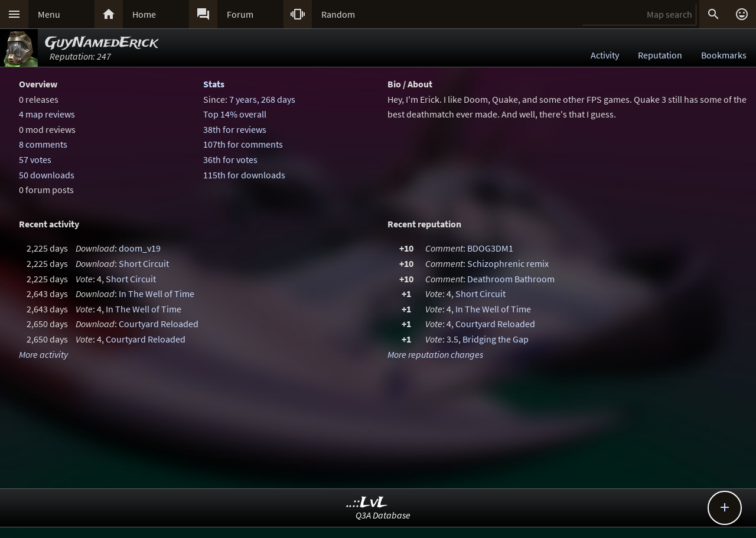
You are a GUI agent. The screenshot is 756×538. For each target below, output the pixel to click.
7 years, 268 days (262, 99)
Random (338, 14)
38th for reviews (235, 129)
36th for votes (230, 159)
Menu (49, 14)
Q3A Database (383, 515)
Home (144, 14)
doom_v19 (140, 248)
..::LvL (367, 503)
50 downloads (47, 175)
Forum (240, 14)
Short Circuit (144, 263)
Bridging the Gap (496, 339)
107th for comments (243, 144)
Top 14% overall (235, 114)
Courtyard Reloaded (159, 324)
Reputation (660, 55)
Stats (214, 84)
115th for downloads (244, 175)
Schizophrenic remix (508, 263)
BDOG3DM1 (490, 248)
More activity (43, 354)
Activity (605, 55)
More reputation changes (435, 354)
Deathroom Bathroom (511, 279)
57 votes (35, 159)
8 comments (43, 144)
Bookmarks (724, 55)
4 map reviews (47, 114)
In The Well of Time (157, 294)
